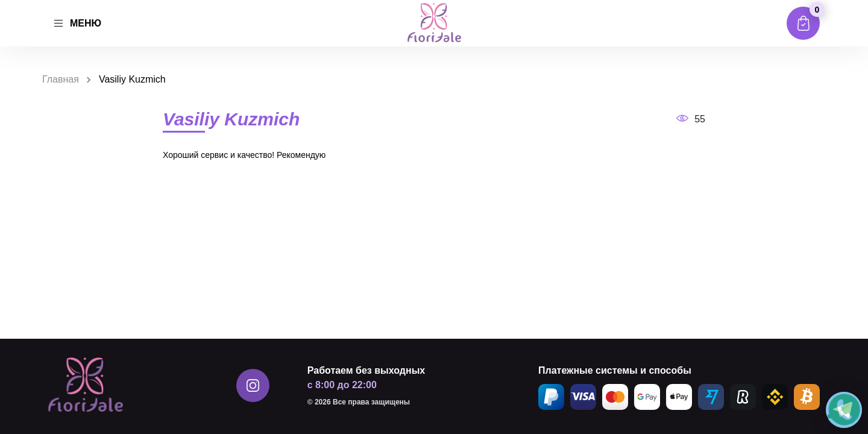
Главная (61, 79)
